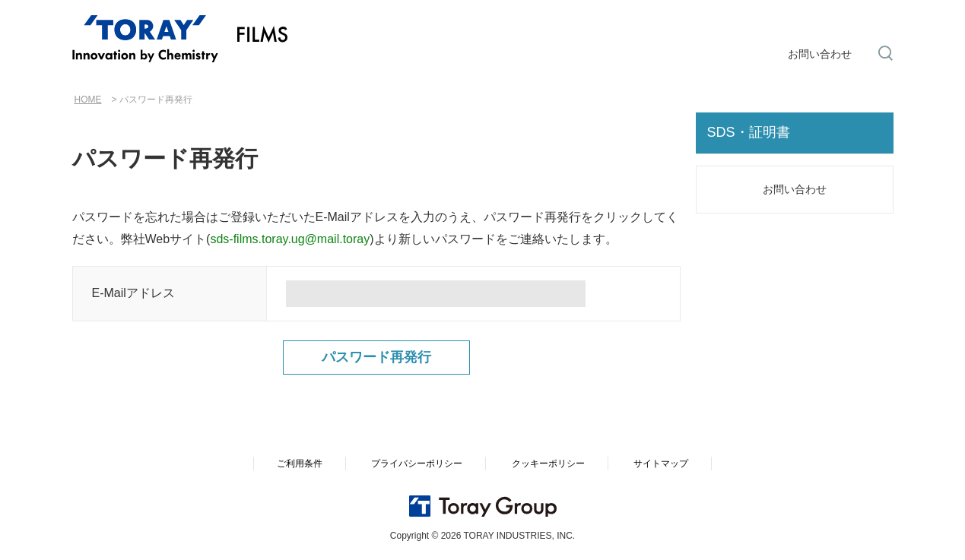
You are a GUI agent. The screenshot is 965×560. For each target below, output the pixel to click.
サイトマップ (661, 464)
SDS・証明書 (749, 132)
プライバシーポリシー (417, 464)
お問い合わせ (820, 54)
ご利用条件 (300, 464)
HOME (88, 100)
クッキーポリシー (548, 464)
